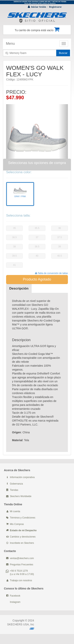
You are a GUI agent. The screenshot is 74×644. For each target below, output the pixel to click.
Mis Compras (17, 524)
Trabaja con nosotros (21, 580)
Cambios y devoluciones (23, 537)
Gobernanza (16, 484)
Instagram (15, 602)
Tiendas (14, 490)
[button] (11, 131)
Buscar (63, 53)
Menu (10, 44)
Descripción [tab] (19, 288)
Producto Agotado (37, 279)
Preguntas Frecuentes (22, 565)
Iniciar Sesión (38, 7)
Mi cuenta (15, 511)
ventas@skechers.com (22, 558)
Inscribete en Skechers (22, 543)
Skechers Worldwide (21, 496)
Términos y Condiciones (23, 518)
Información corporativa (22, 477)
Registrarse (55, 7)
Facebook (15, 596)
